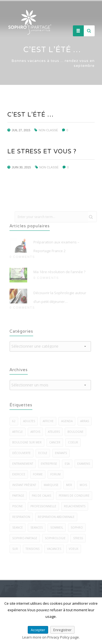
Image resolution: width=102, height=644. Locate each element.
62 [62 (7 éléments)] (16, 421)
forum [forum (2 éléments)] (57, 474)
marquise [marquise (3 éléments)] (53, 485)
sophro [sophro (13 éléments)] (78, 527)
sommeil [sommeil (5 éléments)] (58, 527)
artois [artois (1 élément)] (37, 432)
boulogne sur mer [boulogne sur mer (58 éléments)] (29, 442)
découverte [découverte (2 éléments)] (23, 453)
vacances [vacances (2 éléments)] (56, 549)
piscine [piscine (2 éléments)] (19, 506)
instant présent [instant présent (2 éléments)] (26, 485)
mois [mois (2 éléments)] (85, 485)
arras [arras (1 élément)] (86, 421)
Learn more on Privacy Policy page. (51, 637)
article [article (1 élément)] (19, 432)
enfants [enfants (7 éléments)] (63, 453)
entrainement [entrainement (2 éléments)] (24, 464)
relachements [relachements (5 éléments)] (76, 506)
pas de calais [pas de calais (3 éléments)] (43, 496)
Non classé (48, 130)
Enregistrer (62, 630)
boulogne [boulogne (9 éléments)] (77, 432)
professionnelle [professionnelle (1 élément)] (45, 506)
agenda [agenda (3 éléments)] (69, 421)
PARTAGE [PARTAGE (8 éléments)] (20, 496)
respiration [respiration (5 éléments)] (23, 517)
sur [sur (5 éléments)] (17, 549)
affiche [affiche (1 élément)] (50, 421)
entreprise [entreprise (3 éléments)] (51, 464)
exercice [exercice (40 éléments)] (20, 474)
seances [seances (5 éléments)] (38, 527)
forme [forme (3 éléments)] (39, 474)
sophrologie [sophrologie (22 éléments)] (57, 538)
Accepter (38, 630)
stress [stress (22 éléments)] (80, 538)
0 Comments (24, 257)
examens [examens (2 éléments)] (85, 464)
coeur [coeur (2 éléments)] (75, 442)
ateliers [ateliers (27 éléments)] (55, 432)
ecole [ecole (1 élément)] (44, 453)
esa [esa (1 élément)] (69, 464)
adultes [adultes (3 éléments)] (31, 421)
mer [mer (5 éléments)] (71, 485)
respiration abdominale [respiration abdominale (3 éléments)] (58, 517)
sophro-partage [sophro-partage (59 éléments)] (26, 538)
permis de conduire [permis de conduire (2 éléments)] (76, 496)
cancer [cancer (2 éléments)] (56, 442)
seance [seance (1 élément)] (19, 527)
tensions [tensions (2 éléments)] (34, 549)
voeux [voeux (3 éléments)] (75, 549)
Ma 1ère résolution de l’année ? (61, 272)
